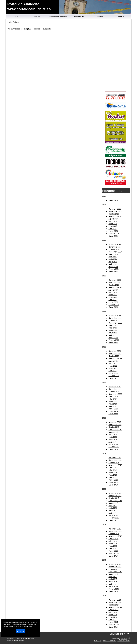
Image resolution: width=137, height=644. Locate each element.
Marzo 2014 (113, 622)
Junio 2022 (113, 330)
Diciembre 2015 (115, 564)
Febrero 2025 (114, 234)
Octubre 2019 (114, 427)
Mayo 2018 (113, 475)
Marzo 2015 (113, 587)
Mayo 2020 (113, 404)
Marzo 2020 (113, 409)
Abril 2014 (113, 620)
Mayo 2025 (113, 226)
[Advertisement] (116, 56)
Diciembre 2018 (115, 458)
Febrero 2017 (114, 518)
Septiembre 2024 (115, 252)
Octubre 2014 (114, 605)
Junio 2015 (113, 579)
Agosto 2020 (114, 397)
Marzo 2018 (113, 480)
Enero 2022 (113, 343)
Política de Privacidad (110, 641)
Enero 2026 (113, 200)
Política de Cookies (124, 641)
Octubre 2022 (114, 321)
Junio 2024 (113, 259)
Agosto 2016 (114, 539)
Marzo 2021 (113, 373)
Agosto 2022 (114, 325)
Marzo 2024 (113, 267)
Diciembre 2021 (115, 351)
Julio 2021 (113, 363)
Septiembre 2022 (115, 323)
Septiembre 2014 (115, 607)
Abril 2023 (113, 300)
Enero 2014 (113, 627)
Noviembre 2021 (115, 354)
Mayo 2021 (113, 368)
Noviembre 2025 (115, 211)
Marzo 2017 (113, 515)
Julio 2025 (113, 221)
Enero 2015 (113, 591)
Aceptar (21, 631)
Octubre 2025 (114, 214)
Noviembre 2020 (115, 389)
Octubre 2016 (114, 534)
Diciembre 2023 (115, 280)
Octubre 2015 (114, 569)
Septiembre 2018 (115, 465)
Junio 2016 (113, 544)
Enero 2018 (113, 485)
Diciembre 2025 (115, 209)
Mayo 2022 (113, 333)
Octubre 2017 (114, 498)
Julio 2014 (113, 612)
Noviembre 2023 (115, 283)
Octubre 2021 (114, 356)
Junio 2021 (113, 366)
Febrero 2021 (114, 376)
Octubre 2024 (114, 249)
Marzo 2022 (113, 338)
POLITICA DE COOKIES (24, 626)
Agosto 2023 (114, 290)
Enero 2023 (113, 307)
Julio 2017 (113, 506)
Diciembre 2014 (115, 600)
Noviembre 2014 (115, 602)
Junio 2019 (113, 437)
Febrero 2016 (114, 554)
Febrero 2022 (114, 340)
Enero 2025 (113, 236)
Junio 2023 (113, 295)
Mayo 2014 (113, 617)
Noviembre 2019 (115, 425)
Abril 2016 (113, 549)
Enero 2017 (113, 520)
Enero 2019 (113, 449)
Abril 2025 (113, 229)
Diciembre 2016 (115, 529)
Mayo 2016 (113, 546)
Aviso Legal (98, 641)
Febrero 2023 (114, 305)
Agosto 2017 (114, 503)
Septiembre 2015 (115, 572)
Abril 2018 (113, 477)
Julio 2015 (113, 577)
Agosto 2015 (114, 574)
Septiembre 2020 (115, 394)
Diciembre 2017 (115, 493)
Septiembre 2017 (115, 501)
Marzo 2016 (113, 551)
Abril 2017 (113, 513)
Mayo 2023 (113, 297)
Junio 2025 (113, 224)
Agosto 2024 (114, 254)
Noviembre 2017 (115, 496)
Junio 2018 (113, 473)
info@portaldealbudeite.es (16, 640)
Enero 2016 (113, 556)
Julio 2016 (113, 541)
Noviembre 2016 (115, 531)
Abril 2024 (113, 264)
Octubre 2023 (114, 285)
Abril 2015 (113, 584)
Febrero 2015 (114, 589)
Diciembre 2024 (115, 244)
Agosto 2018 (114, 468)
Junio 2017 (113, 508)
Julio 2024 (113, 257)
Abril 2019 (113, 442)
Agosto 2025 (114, 219)
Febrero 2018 (114, 482)
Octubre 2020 (114, 392)
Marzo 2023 (113, 302)
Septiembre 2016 (115, 536)
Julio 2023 (113, 292)
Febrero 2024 (114, 269)
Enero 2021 (113, 378)
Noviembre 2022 (115, 318)
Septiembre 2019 (115, 430)
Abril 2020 (113, 406)
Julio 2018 (113, 470)
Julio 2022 (113, 328)
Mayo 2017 (113, 511)
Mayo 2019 (113, 439)
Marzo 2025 (113, 231)
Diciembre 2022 (115, 316)
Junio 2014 (113, 615)
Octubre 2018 (114, 463)
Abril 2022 (113, 335)
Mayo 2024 (113, 262)
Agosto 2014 (114, 610)
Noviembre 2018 (115, 460)
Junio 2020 (113, 401)
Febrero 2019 (114, 447)
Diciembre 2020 (115, 387)
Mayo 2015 (113, 582)
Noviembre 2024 (115, 247)
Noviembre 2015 (115, 567)
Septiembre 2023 (115, 287)
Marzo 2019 (113, 444)
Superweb (124, 639)
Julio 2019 (113, 434)
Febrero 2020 (114, 411)
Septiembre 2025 (115, 216)
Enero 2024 (113, 272)
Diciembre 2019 (115, 422)
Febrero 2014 (114, 625)
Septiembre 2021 (115, 358)
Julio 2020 (113, 399)
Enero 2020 (113, 414)
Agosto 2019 (114, 432)
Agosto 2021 (114, 361)
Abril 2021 (113, 371)
